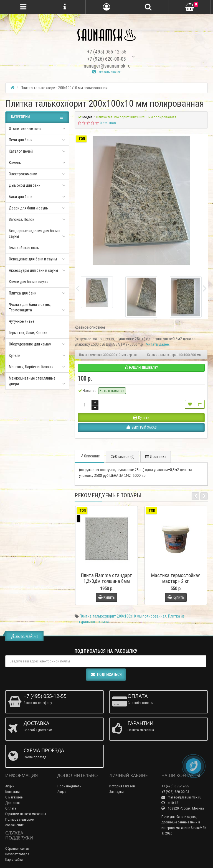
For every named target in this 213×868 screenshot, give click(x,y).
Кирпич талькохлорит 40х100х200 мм (174, 355)
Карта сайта (14, 860)
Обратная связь (17, 848)
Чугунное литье (22, 321)
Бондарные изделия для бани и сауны (35, 234)
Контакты (12, 792)
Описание (89, 456)
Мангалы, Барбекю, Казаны (31, 367)
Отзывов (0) (122, 457)
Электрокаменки (23, 174)
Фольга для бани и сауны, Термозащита (30, 307)
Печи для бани (21, 140)
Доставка (156, 457)
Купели (15, 355)
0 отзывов (108, 123)
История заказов (122, 786)
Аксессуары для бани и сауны (33, 270)
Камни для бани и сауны (29, 282)
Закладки (116, 792)
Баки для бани (21, 197)
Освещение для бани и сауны (33, 259)
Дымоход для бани (25, 185)
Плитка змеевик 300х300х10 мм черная (108, 355)
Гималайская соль (24, 248)
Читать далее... (159, 344)
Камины (15, 163)
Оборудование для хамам (30, 344)
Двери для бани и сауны (29, 208)
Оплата (11, 808)
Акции (10, 786)
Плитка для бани (23, 293)
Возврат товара (17, 854)
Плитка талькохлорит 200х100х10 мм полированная (123, 616)
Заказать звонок (106, 72)
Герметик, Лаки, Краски (28, 333)
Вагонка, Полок (22, 219)
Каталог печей (21, 151)
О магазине (14, 797)
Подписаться (106, 675)
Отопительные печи (25, 129)
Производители (69, 786)
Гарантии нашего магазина (26, 814)
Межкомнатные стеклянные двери (32, 381)
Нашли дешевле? (141, 368)
